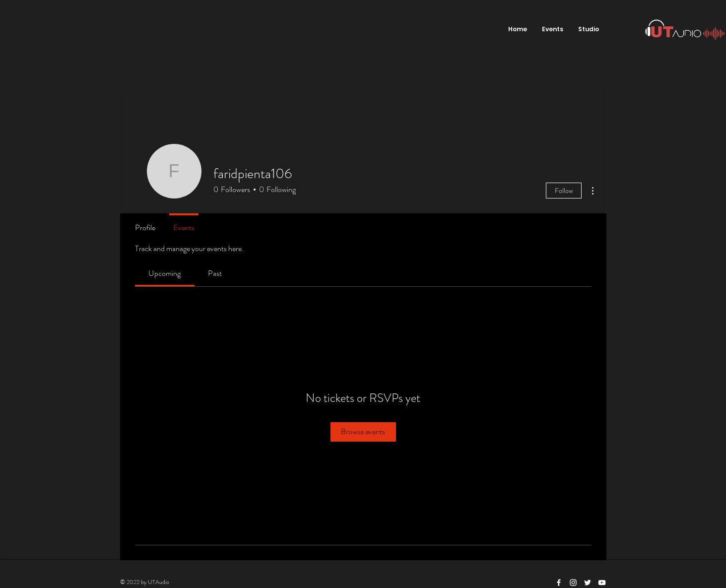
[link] (165, 273)
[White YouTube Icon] (602, 583)
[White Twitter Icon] (588, 583)
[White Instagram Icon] (573, 583)
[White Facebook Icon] (559, 583)
